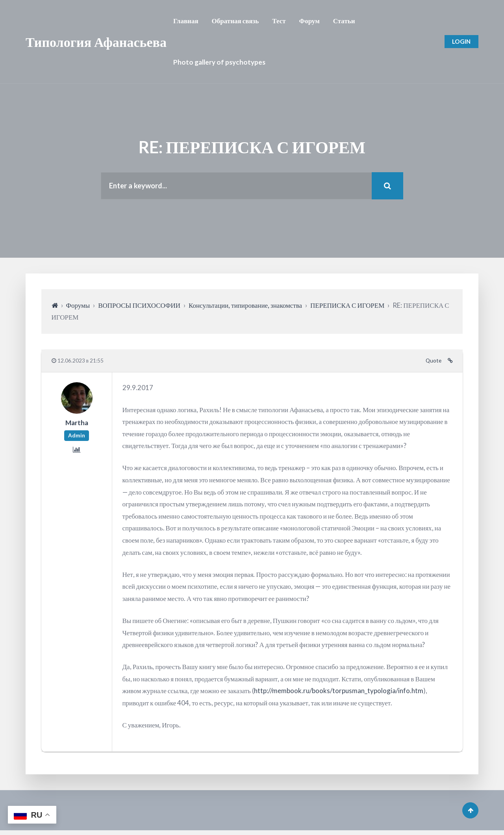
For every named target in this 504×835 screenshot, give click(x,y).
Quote (434, 363)
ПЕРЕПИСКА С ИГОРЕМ (347, 307)
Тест (279, 21)
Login (460, 42)
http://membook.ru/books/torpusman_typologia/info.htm (339, 693)
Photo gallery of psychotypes (219, 62)
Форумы (78, 307)
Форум (309, 21)
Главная (186, 21)
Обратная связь (235, 21)
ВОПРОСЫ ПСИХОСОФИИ (139, 307)
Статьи (344, 21)
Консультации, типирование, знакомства (245, 307)
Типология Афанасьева (96, 42)
